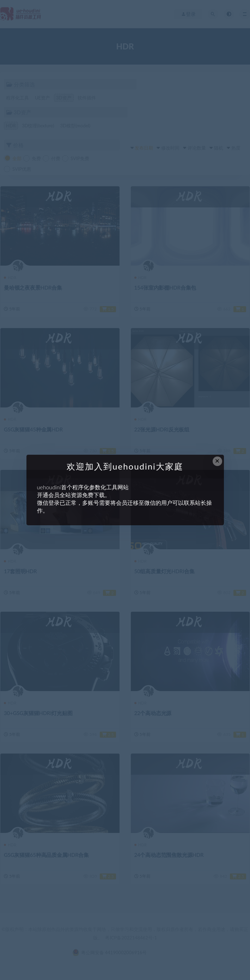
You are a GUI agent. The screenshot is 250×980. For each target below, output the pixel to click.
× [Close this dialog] (217, 461)
